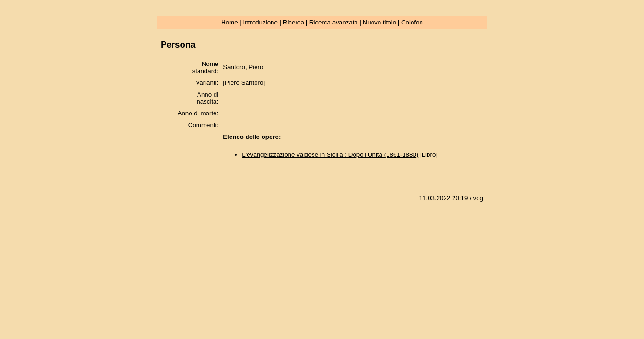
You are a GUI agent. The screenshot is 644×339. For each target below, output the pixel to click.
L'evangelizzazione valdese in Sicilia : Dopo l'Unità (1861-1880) (330, 155)
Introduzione (260, 22)
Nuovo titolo (380, 22)
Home (230, 22)
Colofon (412, 22)
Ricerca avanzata (334, 22)
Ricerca (293, 22)
